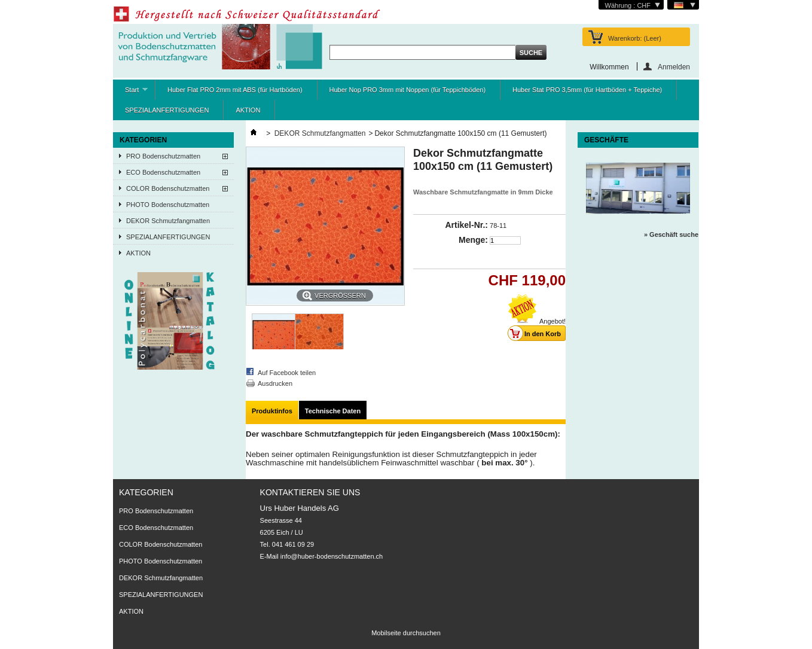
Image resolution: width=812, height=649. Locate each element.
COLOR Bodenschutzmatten (168, 188)
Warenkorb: (635, 38)
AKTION (248, 110)
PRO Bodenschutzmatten (163, 156)
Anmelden (674, 67)
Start (130, 93)
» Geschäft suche (671, 234)
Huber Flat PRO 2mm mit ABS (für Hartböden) (235, 90)
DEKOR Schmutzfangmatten (168, 221)
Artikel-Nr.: (466, 225)
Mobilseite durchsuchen (406, 633)
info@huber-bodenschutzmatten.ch (332, 556)
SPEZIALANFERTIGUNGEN (167, 110)
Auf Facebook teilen (287, 373)
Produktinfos (272, 411)
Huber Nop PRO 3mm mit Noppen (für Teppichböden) (407, 90)
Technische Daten (333, 411)
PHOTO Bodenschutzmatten (168, 205)
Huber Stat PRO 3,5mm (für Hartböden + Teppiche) (587, 90)
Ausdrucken (275, 383)
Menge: (473, 240)
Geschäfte (606, 140)
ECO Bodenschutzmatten (163, 172)
